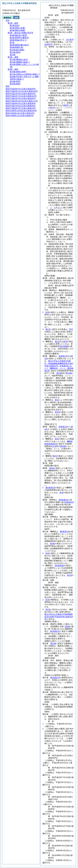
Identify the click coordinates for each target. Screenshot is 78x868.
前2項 (69, 575)
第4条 (52, 468)
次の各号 (70, 40)
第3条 (52, 544)
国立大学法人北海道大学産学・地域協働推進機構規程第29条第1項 (59, 366)
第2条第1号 (55, 678)
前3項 (57, 412)
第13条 (53, 643)
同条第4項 (69, 502)
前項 (47, 312)
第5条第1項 (63, 500)
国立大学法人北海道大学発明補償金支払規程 (59, 617)
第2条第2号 (55, 631)
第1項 (48, 329)
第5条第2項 (50, 488)
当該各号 (48, 44)
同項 (71, 329)
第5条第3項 (60, 565)
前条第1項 (63, 356)
